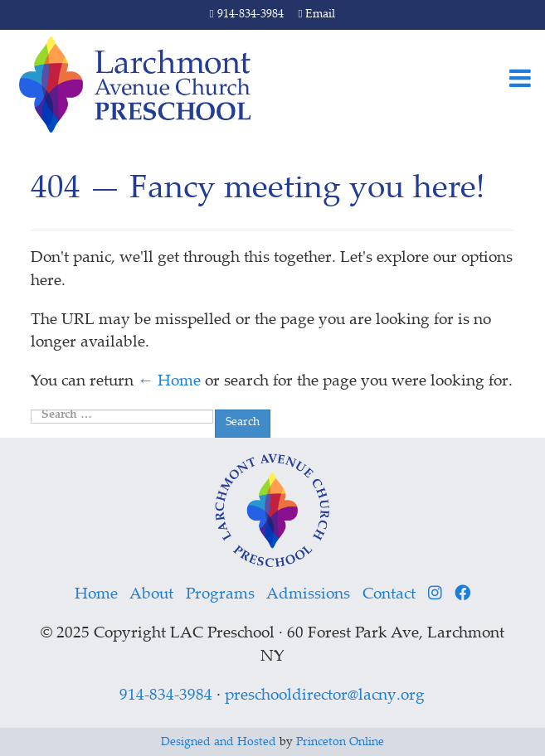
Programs (220, 595)
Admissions (308, 595)
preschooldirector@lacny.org (325, 696)
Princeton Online (340, 743)
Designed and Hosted (219, 743)
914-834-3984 (247, 15)
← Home (169, 382)
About (151, 595)
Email (317, 15)
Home (96, 595)
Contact (389, 595)
